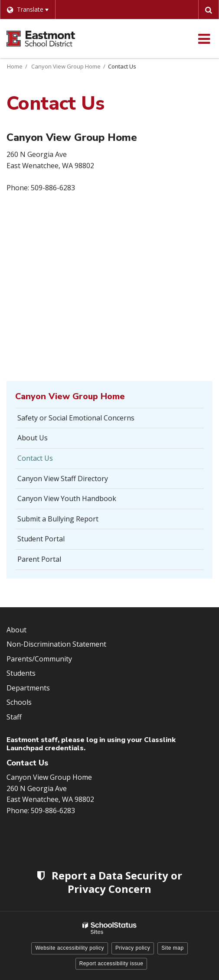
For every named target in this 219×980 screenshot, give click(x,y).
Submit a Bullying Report (71, 521)
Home (15, 66)
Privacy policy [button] (133, 948)
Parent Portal (52, 562)
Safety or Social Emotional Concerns (76, 418)
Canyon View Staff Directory (63, 479)
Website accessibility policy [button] (70, 948)
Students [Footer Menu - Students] (21, 673)
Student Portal (54, 541)
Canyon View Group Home (66, 66)
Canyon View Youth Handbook (67, 498)
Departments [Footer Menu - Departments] (28, 688)
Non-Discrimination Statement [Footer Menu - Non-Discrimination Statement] (56, 644)
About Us (33, 438)
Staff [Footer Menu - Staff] (14, 717)
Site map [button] (172, 948)
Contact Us (35, 458)
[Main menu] (204, 39)
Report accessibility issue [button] (111, 964)
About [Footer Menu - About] (16, 630)
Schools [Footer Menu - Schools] (19, 702)
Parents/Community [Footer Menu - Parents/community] (39, 659)
